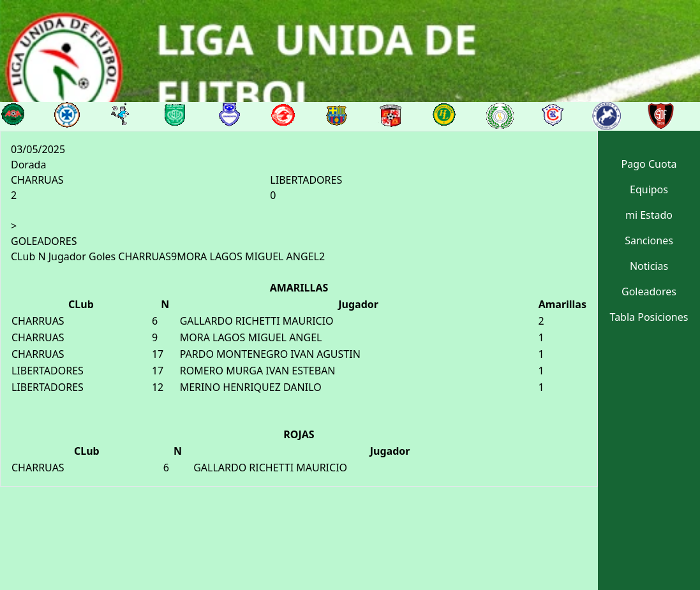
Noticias (649, 266)
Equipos (649, 189)
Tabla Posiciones (649, 317)
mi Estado (649, 215)
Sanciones (649, 240)
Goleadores (649, 291)
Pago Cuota (649, 164)
